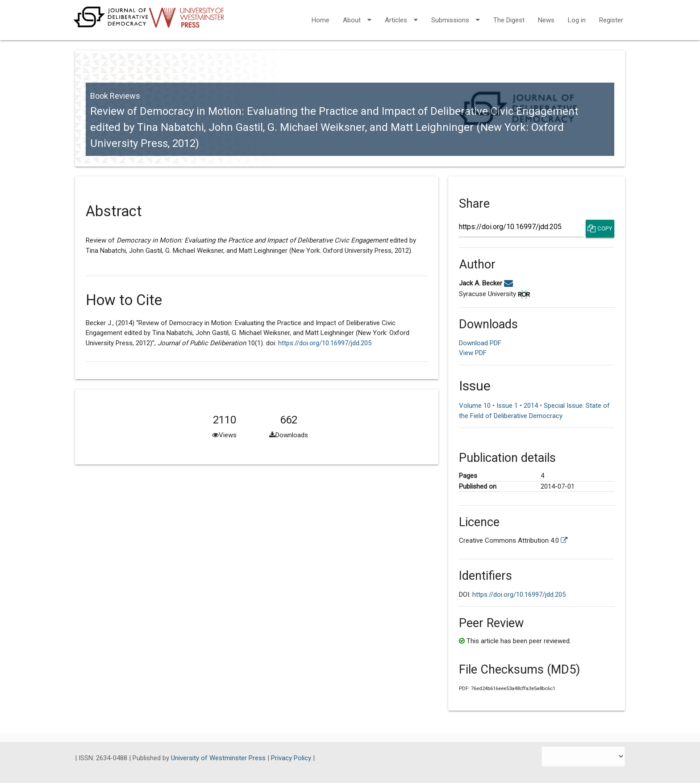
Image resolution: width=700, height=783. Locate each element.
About (357, 14)
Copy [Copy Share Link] (600, 229)
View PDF (473, 353)
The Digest (509, 20)
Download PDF (480, 343)
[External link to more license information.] (564, 540)
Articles (401, 14)
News (546, 20)
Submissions (456, 14)
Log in (577, 20)
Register (611, 20)
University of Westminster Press (219, 758)
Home (321, 20)
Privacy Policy (292, 758)
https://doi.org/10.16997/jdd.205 (325, 343)
